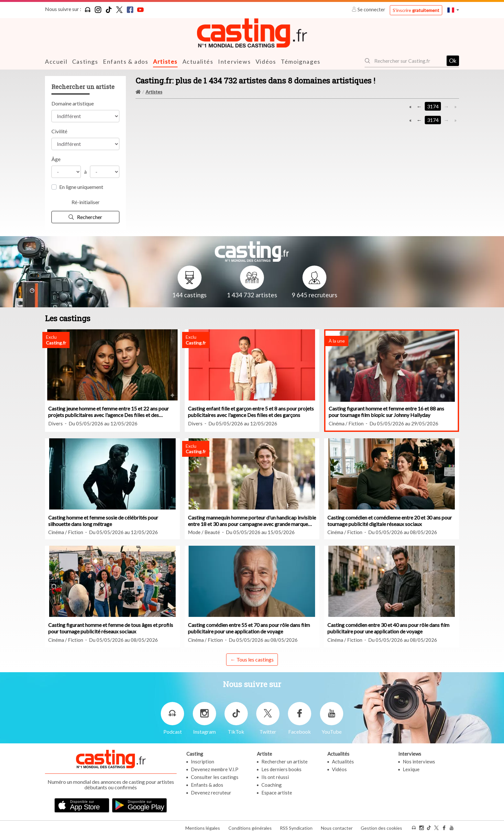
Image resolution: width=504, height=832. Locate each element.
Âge (56, 159)
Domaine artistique (73, 103)
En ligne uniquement (81, 186)
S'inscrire (416, 10)
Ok (453, 60)
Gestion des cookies (381, 825)
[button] (453, 10)
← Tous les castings (252, 659)
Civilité (59, 131)
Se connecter (369, 9)
